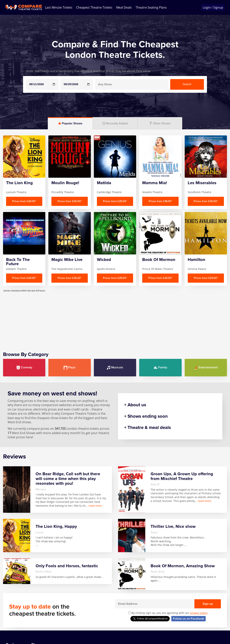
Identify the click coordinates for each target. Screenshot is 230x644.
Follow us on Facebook (188, 619)
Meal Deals (124, 7)
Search (187, 84)
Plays (70, 368)
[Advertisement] (115, 319)
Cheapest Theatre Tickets (94, 7)
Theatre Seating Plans (151, 7)
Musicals (115, 368)
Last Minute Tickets (59, 7)
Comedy (24, 368)
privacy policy (199, 613)
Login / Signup (213, 7)
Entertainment (206, 368)
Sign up (208, 604)
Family (160, 368)
